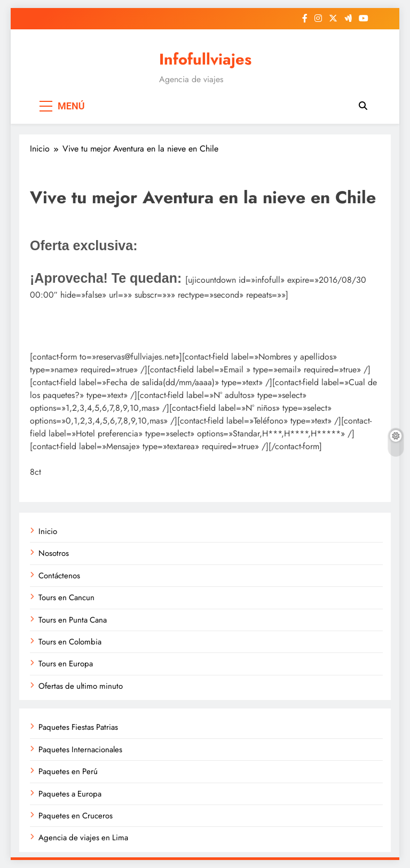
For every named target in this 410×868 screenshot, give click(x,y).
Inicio (48, 531)
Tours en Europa (66, 664)
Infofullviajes (205, 59)
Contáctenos (59, 576)
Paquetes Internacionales (80, 750)
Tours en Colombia (70, 642)
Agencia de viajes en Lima (83, 838)
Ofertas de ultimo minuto (81, 686)
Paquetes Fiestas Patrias (78, 727)
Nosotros (54, 553)
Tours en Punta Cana (73, 620)
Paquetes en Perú (68, 771)
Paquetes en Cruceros (76, 816)
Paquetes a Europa (70, 794)
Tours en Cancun (66, 598)
